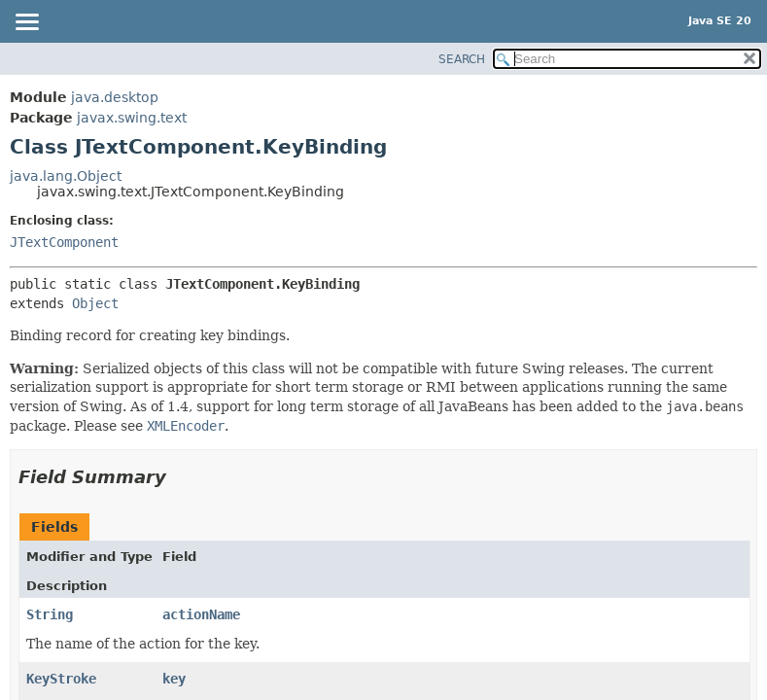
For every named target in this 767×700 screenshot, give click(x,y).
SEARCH (462, 59)
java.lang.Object (66, 176)
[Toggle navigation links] (26, 23)
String (50, 614)
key (174, 679)
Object (95, 303)
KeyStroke (61, 679)
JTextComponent (64, 242)
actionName (201, 614)
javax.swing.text (132, 118)
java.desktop (115, 97)
